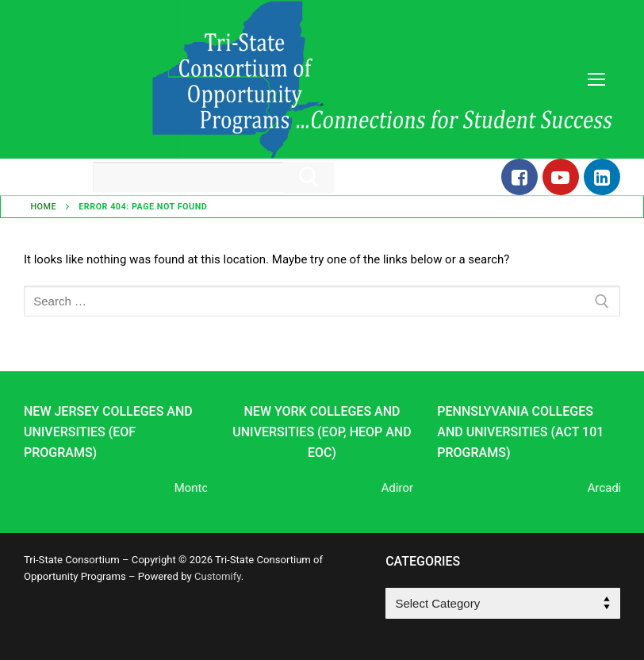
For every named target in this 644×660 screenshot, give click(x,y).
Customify (218, 576)
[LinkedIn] (602, 177)
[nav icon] (596, 80)
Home (43, 207)
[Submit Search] (309, 177)
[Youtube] (561, 177)
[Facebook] (519, 177)
